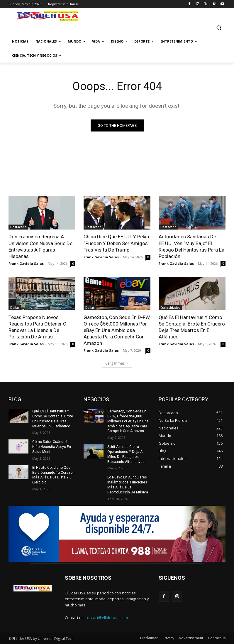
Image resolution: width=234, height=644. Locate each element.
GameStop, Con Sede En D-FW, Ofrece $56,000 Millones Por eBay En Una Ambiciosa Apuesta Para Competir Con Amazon (117, 330)
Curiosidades (170, 308)
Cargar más (117, 363)
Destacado (18, 227)
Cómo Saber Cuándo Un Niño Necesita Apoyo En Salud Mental (52, 447)
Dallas (15, 308)
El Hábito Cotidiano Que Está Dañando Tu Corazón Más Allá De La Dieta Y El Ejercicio (53, 475)
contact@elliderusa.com (107, 618)
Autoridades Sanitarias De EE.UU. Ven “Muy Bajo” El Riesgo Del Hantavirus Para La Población (191, 246)
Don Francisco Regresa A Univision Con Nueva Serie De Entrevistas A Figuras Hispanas (40, 246)
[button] (219, 27)
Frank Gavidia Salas (26, 263)
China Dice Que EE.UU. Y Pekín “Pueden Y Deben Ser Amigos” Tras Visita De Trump (117, 243)
